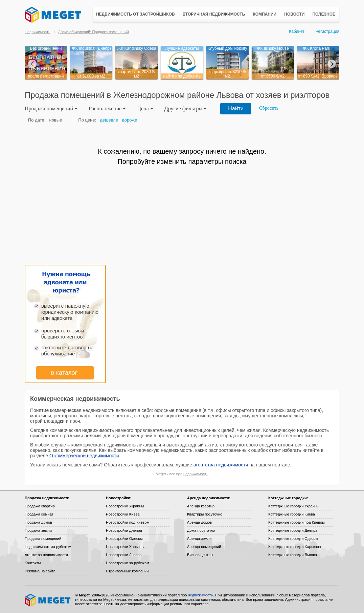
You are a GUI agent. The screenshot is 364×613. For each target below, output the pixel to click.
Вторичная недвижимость (214, 14)
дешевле (109, 120)
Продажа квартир (40, 506)
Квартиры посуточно (205, 514)
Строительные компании (127, 571)
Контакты (33, 563)
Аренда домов (199, 522)
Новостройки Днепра (124, 530)
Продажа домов (38, 522)
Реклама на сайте (40, 571)
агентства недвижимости (221, 465)
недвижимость (196, 474)
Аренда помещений (204, 547)
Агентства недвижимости (46, 555)
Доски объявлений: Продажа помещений (94, 32)
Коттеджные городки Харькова (295, 547)
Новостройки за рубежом (128, 563)
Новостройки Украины (125, 506)
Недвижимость (38, 32)
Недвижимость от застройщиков (135, 14)
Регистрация (327, 31)
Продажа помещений (43, 539)
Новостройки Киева (123, 514)
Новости (294, 14)
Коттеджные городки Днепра (293, 530)
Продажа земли (38, 530)
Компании (265, 14)
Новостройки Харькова (126, 547)
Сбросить (269, 108)
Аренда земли (199, 539)
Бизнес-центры (200, 555)
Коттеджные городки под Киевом (297, 522)
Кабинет (297, 31)
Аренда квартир (201, 506)
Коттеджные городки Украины (294, 506)
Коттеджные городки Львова (293, 555)
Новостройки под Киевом (128, 522)
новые (55, 120)
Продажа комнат (39, 514)
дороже (129, 120)
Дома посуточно (201, 530)
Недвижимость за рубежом (48, 547)
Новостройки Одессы (124, 539)
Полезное (324, 14)
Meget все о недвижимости (48, 600)
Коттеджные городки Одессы (293, 539)
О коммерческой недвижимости (84, 456)
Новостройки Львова (124, 555)
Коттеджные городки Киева (292, 514)
